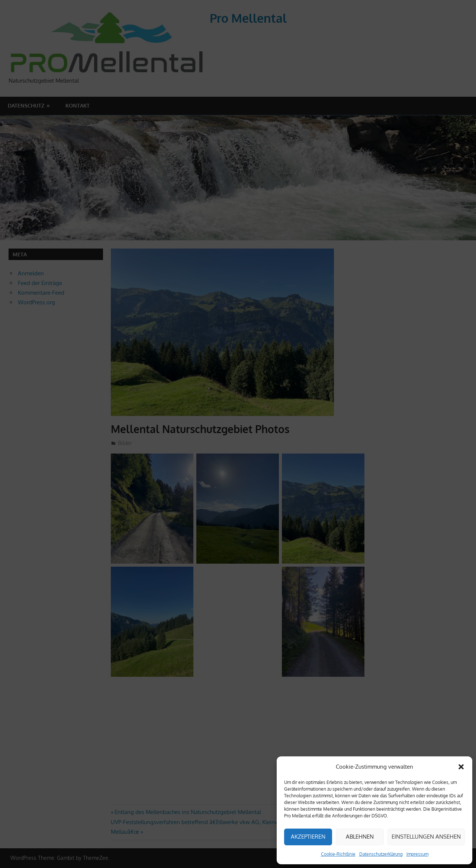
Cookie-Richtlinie (338, 854)
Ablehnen (360, 837)
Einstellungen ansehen (426, 837)
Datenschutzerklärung (381, 854)
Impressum (417, 854)
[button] (461, 767)
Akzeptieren (308, 837)
